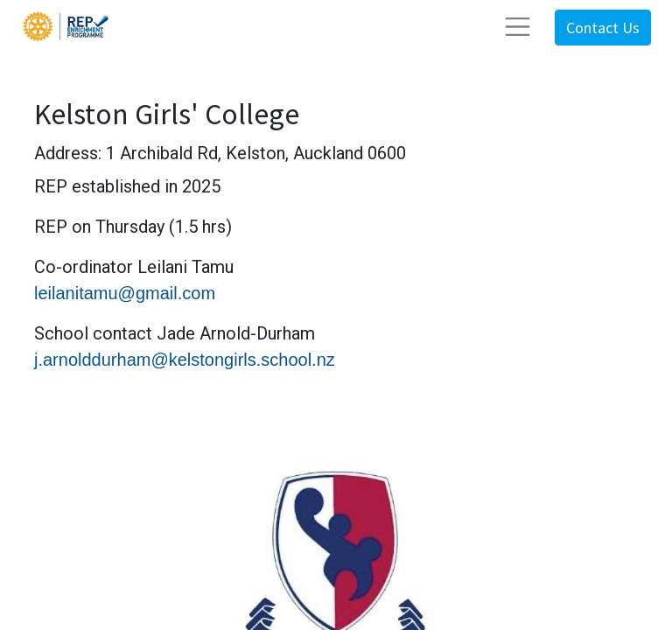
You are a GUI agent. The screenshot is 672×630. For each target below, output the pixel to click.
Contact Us (603, 28)
